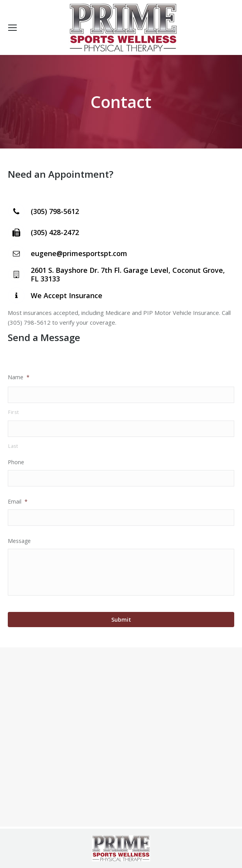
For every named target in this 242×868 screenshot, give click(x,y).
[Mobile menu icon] (12, 28)
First (13, 412)
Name (19, 377)
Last (13, 446)
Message (19, 541)
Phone (16, 462)
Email (18, 501)
